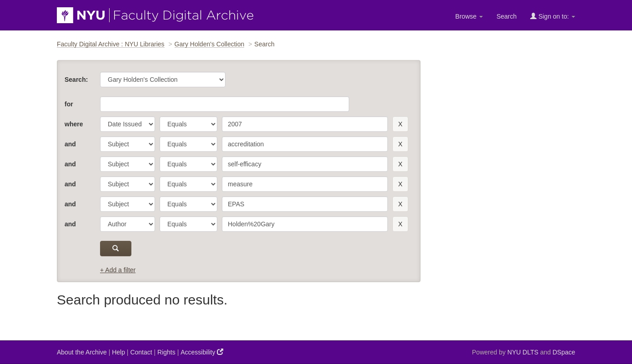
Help (118, 352)
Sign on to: (553, 16)
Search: (76, 80)
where (74, 124)
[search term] (305, 124)
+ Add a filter (118, 270)
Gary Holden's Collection (210, 44)
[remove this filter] (400, 124)
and (70, 144)
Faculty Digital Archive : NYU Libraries (111, 44)
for (69, 104)
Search (507, 16)
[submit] (116, 249)
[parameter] (128, 124)
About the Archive (82, 352)
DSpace (564, 352)
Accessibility (202, 352)
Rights (166, 352)
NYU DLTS (523, 352)
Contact (141, 352)
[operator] (188, 124)
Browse (469, 16)
